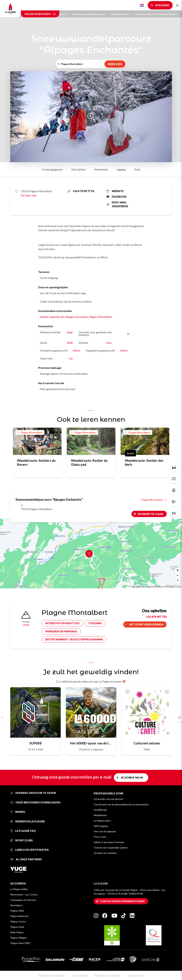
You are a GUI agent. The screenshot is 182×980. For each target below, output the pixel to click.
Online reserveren (40, 14)
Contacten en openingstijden (122, 901)
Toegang (95, 623)
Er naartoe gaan (150, 514)
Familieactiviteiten (122, 14)
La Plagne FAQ (23, 831)
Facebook (117, 197)
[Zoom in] (178, 570)
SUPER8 (35, 743)
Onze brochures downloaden (35, 802)
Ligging (121, 169)
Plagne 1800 (17, 911)
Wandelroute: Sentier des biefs (144, 462)
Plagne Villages (19, 938)
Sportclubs (21, 840)
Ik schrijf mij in (132, 777)
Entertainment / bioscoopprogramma (74, 639)
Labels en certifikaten (29, 850)
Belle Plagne (17, 932)
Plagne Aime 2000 (20, 943)
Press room (100, 837)
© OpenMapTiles (137, 587)
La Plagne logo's (102, 821)
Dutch (142, 5)
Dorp (137, 169)
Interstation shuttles (62, 623)
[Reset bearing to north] (178, 581)
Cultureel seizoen (147, 743)
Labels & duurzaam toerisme (109, 842)
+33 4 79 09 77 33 (81, 191)
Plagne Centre (18, 921)
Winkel (18, 812)
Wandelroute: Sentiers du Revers (36, 462)
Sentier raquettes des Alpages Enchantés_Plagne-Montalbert (76, 317)
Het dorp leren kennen (146, 624)
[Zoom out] (178, 575)
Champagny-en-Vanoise (23, 900)
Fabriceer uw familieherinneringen (90, 14)
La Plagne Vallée (19, 889)
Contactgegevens (52, 169)
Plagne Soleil (17, 927)
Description (78, 169)
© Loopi (177, 587)
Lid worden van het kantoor (109, 799)
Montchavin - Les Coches (24, 894)
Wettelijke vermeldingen (52, 976)
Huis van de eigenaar (105, 831)
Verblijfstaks (100, 810)
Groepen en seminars (105, 853)
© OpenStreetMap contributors (159, 587)
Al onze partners (26, 859)
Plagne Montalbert (30, 432)
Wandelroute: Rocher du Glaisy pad (89, 462)
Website (115, 191)
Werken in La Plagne (28, 821)
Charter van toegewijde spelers (111, 848)
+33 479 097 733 (156, 617)
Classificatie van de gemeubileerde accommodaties (121, 804)
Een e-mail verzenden (117, 204)
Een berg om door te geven (33, 793)
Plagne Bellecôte (19, 916)
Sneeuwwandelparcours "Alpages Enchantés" (156, 14)
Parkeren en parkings (61, 631)
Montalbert (16, 905)
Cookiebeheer (136, 976)
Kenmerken (101, 169)
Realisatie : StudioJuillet (108, 976)
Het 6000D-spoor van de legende (91, 743)
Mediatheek (100, 815)
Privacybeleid (80, 976)
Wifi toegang (101, 826)
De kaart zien (29, 195)
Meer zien (115, 64)
